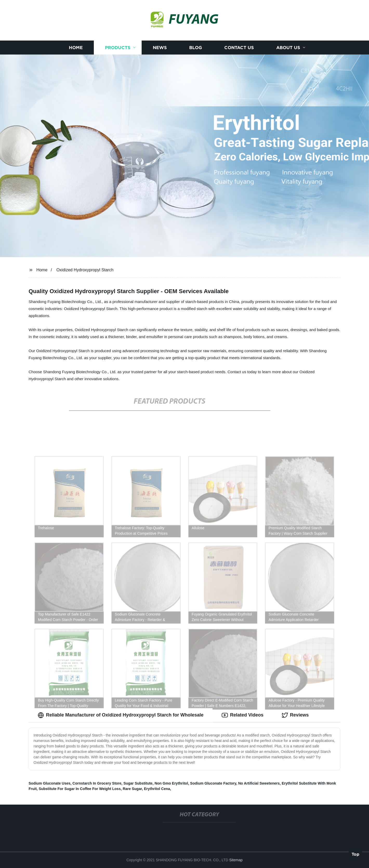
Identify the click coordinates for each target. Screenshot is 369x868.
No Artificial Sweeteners (259, 783)
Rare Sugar (132, 789)
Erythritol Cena (157, 789)
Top (355, 854)
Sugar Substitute (138, 783)
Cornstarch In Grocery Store (97, 783)
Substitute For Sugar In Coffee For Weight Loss (80, 789)
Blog (196, 47)
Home (76, 47)
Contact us (239, 47)
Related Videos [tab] (243, 715)
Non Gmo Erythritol (171, 783)
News (160, 47)
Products (118, 47)
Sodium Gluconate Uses (50, 783)
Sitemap (236, 860)
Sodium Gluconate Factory (213, 783)
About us (288, 47)
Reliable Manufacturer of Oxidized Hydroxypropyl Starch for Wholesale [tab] (121, 715)
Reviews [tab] (295, 715)
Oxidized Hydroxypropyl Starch (85, 270)
